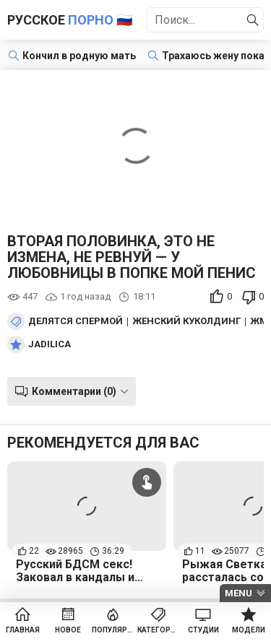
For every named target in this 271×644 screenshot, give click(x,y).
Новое (68, 630)
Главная (23, 630)
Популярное (113, 630)
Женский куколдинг (186, 321)
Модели (249, 630)
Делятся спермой (76, 321)
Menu (238, 593)
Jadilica (50, 344)
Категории (159, 630)
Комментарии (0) (74, 391)
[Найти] (253, 20)
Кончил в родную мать (79, 56)
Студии (203, 630)
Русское (70, 20)
